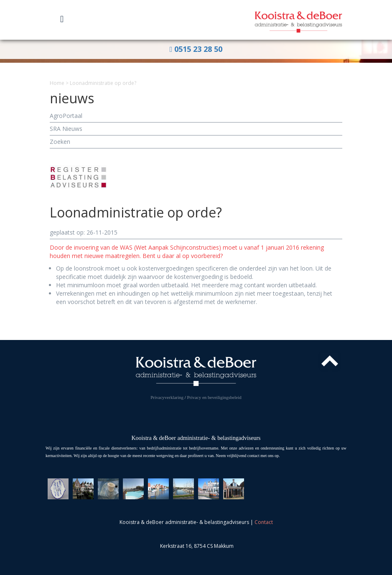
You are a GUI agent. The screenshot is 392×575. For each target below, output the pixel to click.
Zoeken (60, 142)
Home (57, 83)
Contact (264, 522)
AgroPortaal (66, 116)
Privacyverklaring (167, 397)
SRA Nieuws (66, 129)
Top (330, 361)
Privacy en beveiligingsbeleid (214, 397)
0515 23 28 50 (196, 49)
